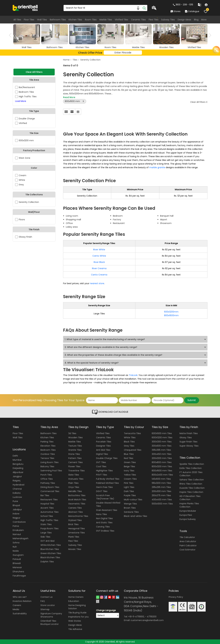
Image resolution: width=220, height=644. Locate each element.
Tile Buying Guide (77, 613)
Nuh (15, 547)
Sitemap (45, 609)
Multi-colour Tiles (133, 500)
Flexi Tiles (154, 20)
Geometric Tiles (77, 504)
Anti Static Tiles (104, 523)
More (204, 20)
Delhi (15, 456)
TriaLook (133, 375)
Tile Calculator (187, 537)
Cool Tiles (101, 466)
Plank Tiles (74, 537)
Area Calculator (188, 541)
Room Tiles (91, 20)
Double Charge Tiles (107, 458)
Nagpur (16, 518)
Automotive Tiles (50, 512)
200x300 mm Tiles (161, 491)
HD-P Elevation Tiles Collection (190, 498)
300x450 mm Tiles (162, 454)
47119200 (152, 617)
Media (16, 609)
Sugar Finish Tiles (188, 442)
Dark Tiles (129, 491)
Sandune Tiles (131, 512)
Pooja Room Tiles (50, 528)
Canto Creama (99, 275)
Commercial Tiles (50, 491)
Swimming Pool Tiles (51, 471)
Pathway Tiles (48, 483)
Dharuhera (18, 572)
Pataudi (17, 559)
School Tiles (47, 516)
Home (66, 60)
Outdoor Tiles (48, 454)
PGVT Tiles (102, 475)
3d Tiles (72, 433)
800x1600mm (171, 315)
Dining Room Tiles (50, 487)
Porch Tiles (46, 475)
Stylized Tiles (75, 520)
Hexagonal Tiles (77, 528)
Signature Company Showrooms (51, 615)
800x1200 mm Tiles (162, 466)
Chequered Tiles (133, 450)
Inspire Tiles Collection (191, 492)
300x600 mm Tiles (162, 446)
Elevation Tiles (48, 446)
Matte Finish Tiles (189, 433)
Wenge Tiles (130, 504)
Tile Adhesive (75, 629)
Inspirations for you (78, 617)
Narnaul (17, 534)
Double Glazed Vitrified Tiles (108, 504)
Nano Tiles (102, 514)
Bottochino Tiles (77, 495)
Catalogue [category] (192, 11)
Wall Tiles (42, 20)
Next (209, 35)
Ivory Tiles (129, 471)
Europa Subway (188, 519)
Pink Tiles (129, 483)
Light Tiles (129, 487)
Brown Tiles (130, 508)
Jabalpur (17, 510)
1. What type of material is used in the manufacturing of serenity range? (105, 339)
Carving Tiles (103, 527)
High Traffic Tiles (49, 520)
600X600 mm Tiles (162, 433)
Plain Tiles (73, 483)
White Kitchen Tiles (51, 545)
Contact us (47, 597)
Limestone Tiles (77, 533)
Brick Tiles (73, 524)
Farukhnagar (19, 576)
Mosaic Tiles (75, 549)
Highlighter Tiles (104, 471)
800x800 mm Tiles (162, 462)
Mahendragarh (21, 538)
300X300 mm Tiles (162, 442)
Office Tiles (47, 479)
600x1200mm (171, 312)
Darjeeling (18, 468)
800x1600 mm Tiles (162, 471)
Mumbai (17, 460)
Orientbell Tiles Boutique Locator (50, 622)
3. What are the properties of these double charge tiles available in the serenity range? (113, 355)
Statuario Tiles (76, 479)
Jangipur (17, 476)
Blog (196, 20)
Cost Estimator (187, 550)
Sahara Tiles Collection (192, 480)
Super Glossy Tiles (189, 446)
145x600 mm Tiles (161, 479)
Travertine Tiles (76, 471)
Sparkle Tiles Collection (192, 464)
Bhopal (16, 505)
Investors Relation (22, 601)
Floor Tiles (29, 20)
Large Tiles (46, 533)
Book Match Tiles (77, 500)
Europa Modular (188, 511)
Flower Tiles (74, 466)
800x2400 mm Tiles (162, 475)
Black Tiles (129, 442)
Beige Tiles (129, 466)
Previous (11, 35)
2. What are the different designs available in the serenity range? (101, 347)
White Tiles (130, 438)
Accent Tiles (47, 508)
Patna (16, 526)
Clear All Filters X (199, 102)
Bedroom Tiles (48, 450)
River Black (99, 262)
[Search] (144, 8)
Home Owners (76, 597)
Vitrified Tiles (121, 20)
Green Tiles (130, 462)
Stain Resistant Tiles (107, 510)
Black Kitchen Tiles (50, 557)
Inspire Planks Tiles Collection (189, 505)
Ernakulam (18, 530)
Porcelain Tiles (104, 442)
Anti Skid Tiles (103, 450)
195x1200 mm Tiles (161, 483)
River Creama (99, 268)
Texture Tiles (75, 446)
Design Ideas (184, 20)
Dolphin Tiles (47, 562)
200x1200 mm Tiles (162, 458)
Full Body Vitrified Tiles (108, 479)
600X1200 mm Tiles (162, 438)
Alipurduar (18, 472)
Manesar (17, 567)
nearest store (97, 283)
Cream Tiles (130, 479)
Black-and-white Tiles (136, 516)
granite (162, 167)
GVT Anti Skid (47, 541)
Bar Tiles (45, 495)
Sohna (16, 543)
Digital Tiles (102, 454)
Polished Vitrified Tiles (107, 483)
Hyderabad (18, 485)
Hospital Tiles (47, 504)
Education (74, 601)
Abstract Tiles (76, 512)
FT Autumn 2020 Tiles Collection (191, 474)
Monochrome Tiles (78, 516)
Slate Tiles (74, 475)
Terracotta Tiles (132, 433)
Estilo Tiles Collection (191, 468)
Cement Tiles (75, 462)
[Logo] (25, 8)
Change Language (106, 610)
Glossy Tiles (186, 438)
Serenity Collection (90, 60)
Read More (69, 97)
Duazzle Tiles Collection (192, 488)
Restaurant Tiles (49, 500)
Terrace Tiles (47, 458)
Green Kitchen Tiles (51, 553)
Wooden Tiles (75, 438)
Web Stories (75, 621)
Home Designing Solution (77, 607)
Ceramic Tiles (138, 20)
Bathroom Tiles (58, 20)
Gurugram (18, 555)
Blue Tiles (129, 454)
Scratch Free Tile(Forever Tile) (105, 497)
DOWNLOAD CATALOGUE (110, 412)
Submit (192, 400)
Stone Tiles (74, 454)
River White (99, 250)
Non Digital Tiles (104, 518)
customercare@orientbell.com (147, 620)
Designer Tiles (103, 446)
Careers (17, 605)
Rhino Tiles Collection (191, 484)
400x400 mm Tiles (162, 500)
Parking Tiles (47, 442)
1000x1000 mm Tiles (162, 504)
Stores (175, 11)
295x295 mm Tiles (161, 487)
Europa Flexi (186, 515)
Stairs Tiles (46, 524)
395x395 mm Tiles (161, 450)
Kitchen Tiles (75, 20)
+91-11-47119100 (136, 617)
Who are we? (20, 597)
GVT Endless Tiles (105, 531)
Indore (16, 514)
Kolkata (17, 493)
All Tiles (17, 20)
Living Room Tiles (50, 462)
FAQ (43, 601)
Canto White (99, 256)
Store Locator (48, 605)
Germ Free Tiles (104, 487)
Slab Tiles (45, 537)
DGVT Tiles (102, 491)
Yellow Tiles (130, 475)
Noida (16, 551)
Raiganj (16, 481)
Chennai (17, 489)
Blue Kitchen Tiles (50, 549)
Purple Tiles (130, 495)
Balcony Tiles (47, 466)
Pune (15, 501)
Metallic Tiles (75, 491)
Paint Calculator (188, 546)
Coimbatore (19, 522)
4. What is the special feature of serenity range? (92, 363)
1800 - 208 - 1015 (183, 5)
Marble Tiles (106, 20)
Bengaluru (18, 464)
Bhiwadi (17, 563)
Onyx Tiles (74, 487)
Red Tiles (129, 458)
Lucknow (17, 497)
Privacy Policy (176, 597)
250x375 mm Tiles (161, 495)
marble (153, 167)
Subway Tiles (168, 20)
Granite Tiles (75, 450)
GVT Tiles (101, 462)
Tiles (75, 60)
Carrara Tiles (75, 508)
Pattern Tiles (75, 458)
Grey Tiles (129, 446)
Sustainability (20, 614)
